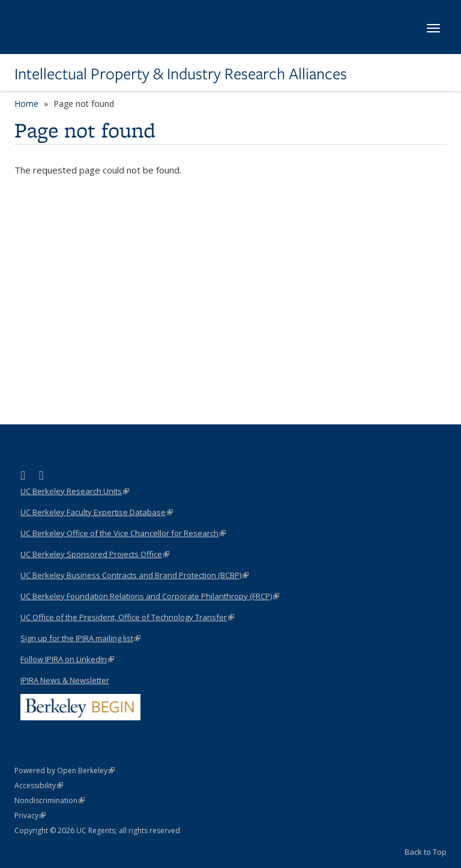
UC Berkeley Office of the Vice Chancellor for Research (123, 533)
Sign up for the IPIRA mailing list (80, 638)
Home (26, 104)
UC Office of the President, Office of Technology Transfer (127, 617)
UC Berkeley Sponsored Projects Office (95, 554)
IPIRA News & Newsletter (65, 680)
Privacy (30, 815)
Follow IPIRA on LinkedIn (67, 659)
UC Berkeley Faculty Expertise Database (97, 512)
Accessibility (39, 785)
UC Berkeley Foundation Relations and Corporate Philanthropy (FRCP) (150, 596)
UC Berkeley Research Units (75, 491)
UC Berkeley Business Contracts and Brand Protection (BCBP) (134, 575)
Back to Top (426, 852)
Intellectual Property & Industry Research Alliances (181, 74)
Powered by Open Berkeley (65, 770)
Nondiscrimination (50, 800)
